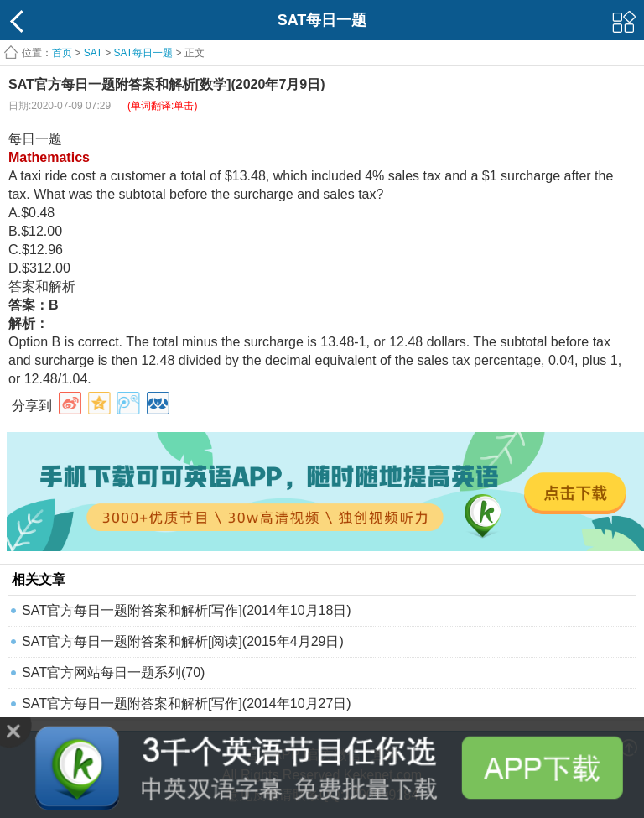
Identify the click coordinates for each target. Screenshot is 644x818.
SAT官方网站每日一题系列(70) (113, 672)
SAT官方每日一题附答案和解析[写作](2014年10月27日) (187, 703)
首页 (62, 53)
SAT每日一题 (143, 53)
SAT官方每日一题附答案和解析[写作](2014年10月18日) (187, 610)
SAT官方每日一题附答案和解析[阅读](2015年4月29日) (183, 641)
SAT (93, 53)
